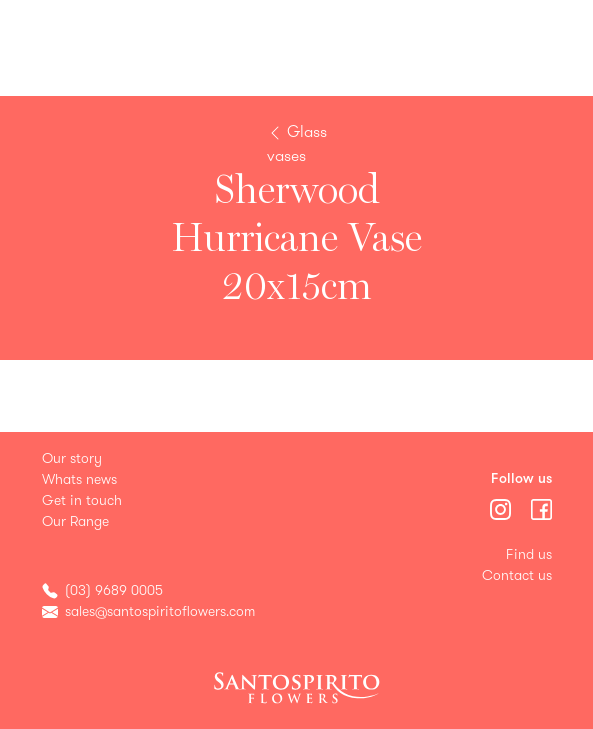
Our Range (75, 521)
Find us (529, 554)
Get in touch (82, 500)
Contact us (517, 575)
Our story (72, 458)
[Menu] (502, 507)
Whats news (79, 479)
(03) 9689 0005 (114, 590)
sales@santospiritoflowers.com (160, 611)
